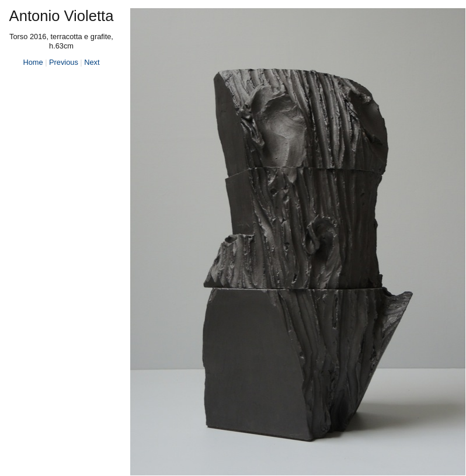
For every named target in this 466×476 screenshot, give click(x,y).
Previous (64, 62)
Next (92, 62)
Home (33, 62)
